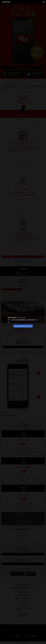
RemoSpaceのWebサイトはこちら (23, 326)
